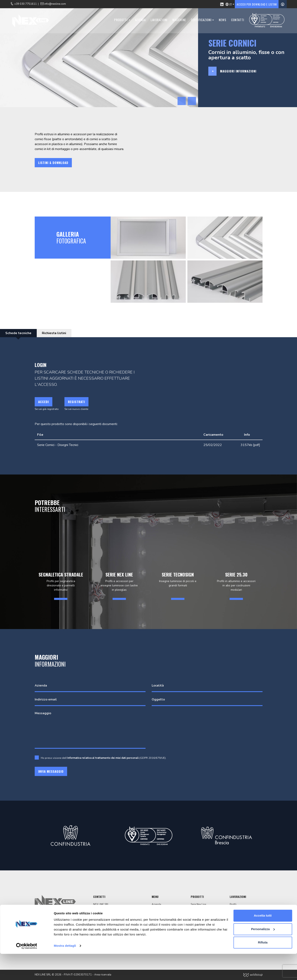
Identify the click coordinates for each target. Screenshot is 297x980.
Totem (194, 915)
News (221, 20)
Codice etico (159, 930)
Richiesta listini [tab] (57, 333)
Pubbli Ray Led (199, 923)
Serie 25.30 (197, 926)
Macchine (178, 20)
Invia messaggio (51, 771)
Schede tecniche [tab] (19, 333)
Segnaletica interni (201, 930)
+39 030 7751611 (108, 926)
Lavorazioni (158, 20)
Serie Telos (197, 912)
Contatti (236, 20)
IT (231, 4)
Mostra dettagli (65, 972)
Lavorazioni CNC (239, 912)
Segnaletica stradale (202, 908)
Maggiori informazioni (238, 71)
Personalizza (263, 955)
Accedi (44, 402)
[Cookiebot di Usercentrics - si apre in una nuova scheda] (27, 972)
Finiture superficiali (241, 915)
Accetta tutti (263, 942)
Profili (233, 904)
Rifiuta (263, 969)
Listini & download (53, 163)
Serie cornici (197, 919)
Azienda (139, 20)
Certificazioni (200, 20)
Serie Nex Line (198, 904)
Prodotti (119, 20)
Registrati (76, 402)
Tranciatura (236, 908)
